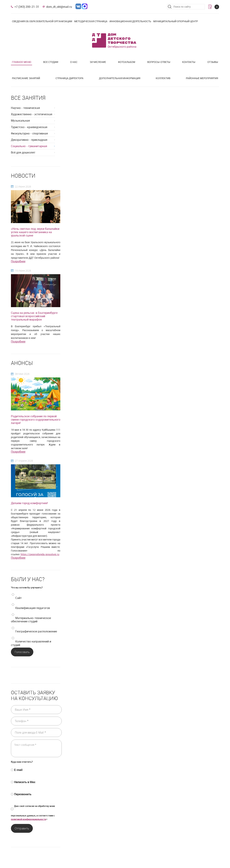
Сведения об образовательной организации (42, 21)
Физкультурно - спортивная (29, 133)
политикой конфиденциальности (28, 819)
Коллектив (163, 78)
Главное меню (22, 62)
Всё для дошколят (23, 152)
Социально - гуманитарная (29, 146)
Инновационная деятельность (130, 21)
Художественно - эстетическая (32, 114)
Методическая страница (91, 21)
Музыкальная (20, 121)
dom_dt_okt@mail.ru (59, 7)
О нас (74, 62)
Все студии (51, 62)
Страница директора (69, 78)
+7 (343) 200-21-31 (27, 7)
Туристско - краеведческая (29, 127)
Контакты (189, 62)
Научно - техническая (25, 108)
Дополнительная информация (120, 78)
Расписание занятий (26, 78)
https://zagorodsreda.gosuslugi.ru (40, 554)
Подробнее (18, 261)
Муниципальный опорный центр (176, 21)
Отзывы (213, 62)
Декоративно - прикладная (29, 140)
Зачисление (98, 62)
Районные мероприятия (202, 78)
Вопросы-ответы (159, 62)
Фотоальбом (127, 62)
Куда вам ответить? (22, 762)
